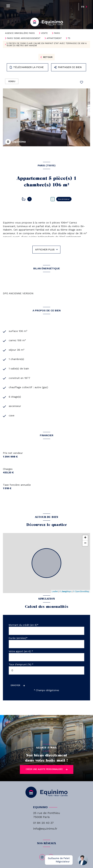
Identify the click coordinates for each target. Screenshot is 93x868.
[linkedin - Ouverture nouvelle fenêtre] (51, 857)
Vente (44, 33)
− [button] (85, 543)
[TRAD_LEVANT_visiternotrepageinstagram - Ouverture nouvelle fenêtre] (42, 857)
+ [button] (85, 538)
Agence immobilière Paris (20, 33)
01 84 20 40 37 (43, 823)
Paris (57, 33)
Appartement (54, 38)
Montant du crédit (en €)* (24, 625)
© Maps (66, 591)
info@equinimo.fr (45, 829)
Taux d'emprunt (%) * (21, 664)
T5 (69, 38)
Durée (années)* (18, 638)
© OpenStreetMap (81, 591)
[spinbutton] (46, 670)
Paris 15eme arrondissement (24, 38)
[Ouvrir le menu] (8, 6)
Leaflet (55, 591)
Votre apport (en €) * (21, 651)
